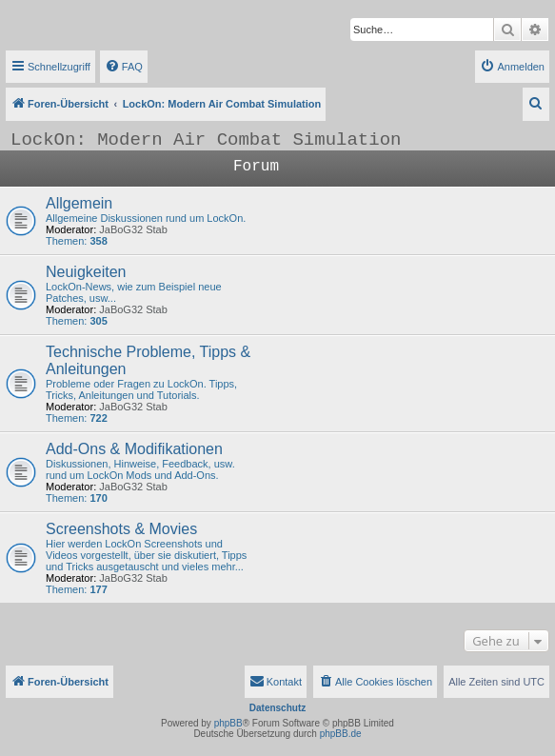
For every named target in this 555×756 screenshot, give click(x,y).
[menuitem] (124, 67)
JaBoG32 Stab (133, 229)
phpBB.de (341, 734)
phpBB (228, 723)
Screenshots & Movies (121, 529)
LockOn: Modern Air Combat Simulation (206, 140)
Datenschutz (277, 708)
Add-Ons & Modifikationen (134, 449)
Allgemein (79, 203)
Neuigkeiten (86, 272)
